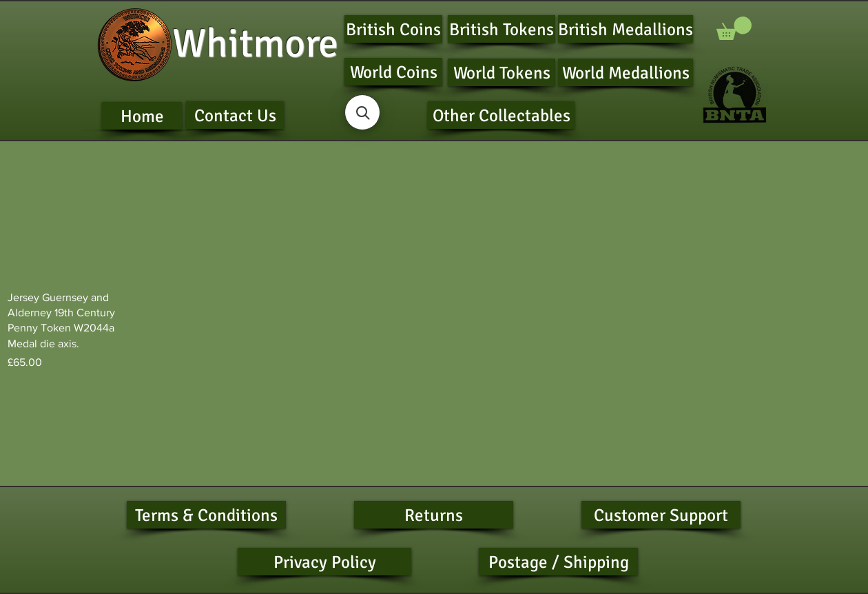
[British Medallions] (626, 29)
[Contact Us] (235, 115)
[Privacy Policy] (324, 562)
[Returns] (434, 515)
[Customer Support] (661, 515)
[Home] (142, 116)
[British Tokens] (502, 29)
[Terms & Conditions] (206, 515)
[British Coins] (393, 29)
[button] (734, 28)
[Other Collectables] (501, 115)
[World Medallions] (626, 72)
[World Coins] (393, 72)
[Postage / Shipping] (558, 562)
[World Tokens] (502, 72)
